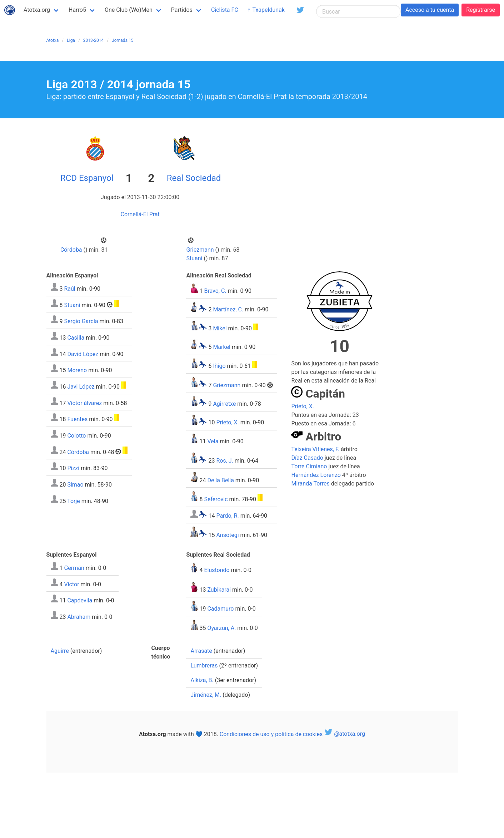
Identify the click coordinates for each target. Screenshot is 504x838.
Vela (213, 441)
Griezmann (200, 250)
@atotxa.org (345, 734)
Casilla (76, 338)
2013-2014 (93, 40)
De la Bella (220, 480)
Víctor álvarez (84, 403)
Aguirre (60, 651)
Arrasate (201, 651)
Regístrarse (481, 10)
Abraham (79, 617)
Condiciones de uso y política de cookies (271, 734)
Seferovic (216, 499)
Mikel (220, 328)
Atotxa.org (37, 10)
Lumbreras (204, 666)
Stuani (194, 258)
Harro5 (77, 10)
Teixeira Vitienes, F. (315, 449)
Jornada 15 (123, 40)
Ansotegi (227, 535)
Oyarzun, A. (221, 628)
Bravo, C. (215, 291)
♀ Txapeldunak (266, 10)
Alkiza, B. (202, 680)
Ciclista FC (225, 10)
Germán (74, 568)
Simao (75, 485)
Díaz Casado (307, 458)
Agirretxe (224, 404)
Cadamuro (220, 609)
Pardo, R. (227, 516)
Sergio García (81, 321)
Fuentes (77, 419)
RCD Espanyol (87, 178)
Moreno (77, 370)
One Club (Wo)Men (129, 10)
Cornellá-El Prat (140, 214)
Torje (74, 501)
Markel (221, 347)
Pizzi (73, 468)
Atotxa (53, 40)
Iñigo (219, 366)
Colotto (76, 436)
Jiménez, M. (206, 695)
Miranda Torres (310, 484)
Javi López (81, 387)
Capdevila (80, 600)
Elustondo (217, 570)
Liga (71, 40)
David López (83, 354)
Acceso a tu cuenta (430, 10)
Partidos (182, 10)
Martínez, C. (228, 310)
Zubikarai (219, 590)
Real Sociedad (194, 178)
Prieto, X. (227, 423)
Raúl (69, 289)
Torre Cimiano (309, 466)
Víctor (71, 584)
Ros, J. (224, 461)
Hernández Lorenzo (316, 475)
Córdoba (71, 250)
